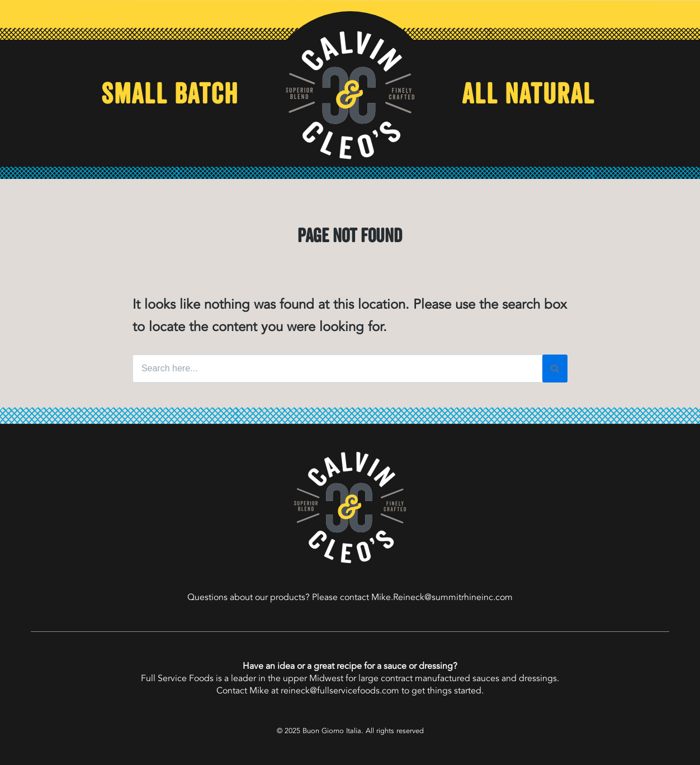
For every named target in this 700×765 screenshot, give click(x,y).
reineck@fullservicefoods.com (340, 691)
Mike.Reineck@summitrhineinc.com (442, 597)
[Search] (555, 369)
